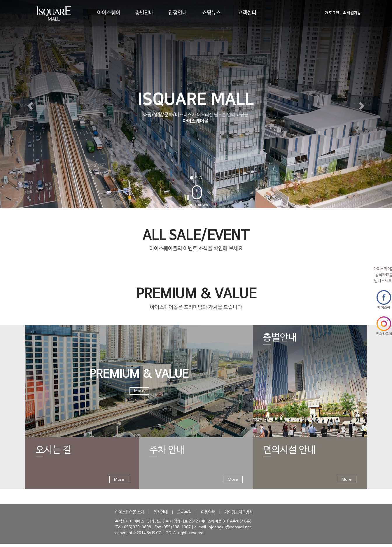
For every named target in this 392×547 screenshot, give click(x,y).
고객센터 (247, 13)
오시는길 (184, 512)
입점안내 (178, 13)
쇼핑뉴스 (211, 13)
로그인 (332, 13)
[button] (29, 104)
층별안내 (144, 13)
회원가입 (352, 13)
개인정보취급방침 (239, 512)
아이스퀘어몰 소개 (130, 512)
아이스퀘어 (109, 13)
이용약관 (208, 512)
